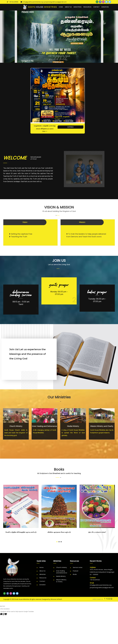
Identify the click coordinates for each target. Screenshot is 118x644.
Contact (96, 7)
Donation (105, 7)
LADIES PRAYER (97, 292)
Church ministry (62, 567)
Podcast (76, 571)
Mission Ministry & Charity (61, 581)
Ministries (78, 7)
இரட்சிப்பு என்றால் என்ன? (97, 532)
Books (75, 574)
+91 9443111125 (14, 2)
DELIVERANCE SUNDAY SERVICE (21, 294)
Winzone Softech (56, 599)
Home (61, 7)
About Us (68, 7)
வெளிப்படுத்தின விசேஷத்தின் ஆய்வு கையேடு (21, 532)
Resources (87, 7)
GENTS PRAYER (59, 285)
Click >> (45, 131)
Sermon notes (78, 567)
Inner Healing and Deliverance (62, 572)
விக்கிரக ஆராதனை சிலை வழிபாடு (59, 532)
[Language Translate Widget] (70, 2)
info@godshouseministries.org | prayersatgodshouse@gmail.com (45, 2)
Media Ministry (61, 576)
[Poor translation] (5, 614)
